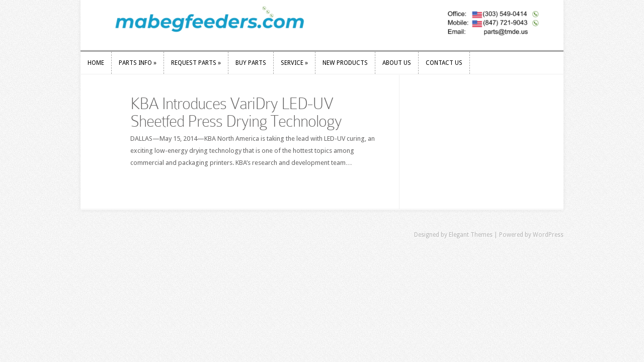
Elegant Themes (471, 235)
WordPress (548, 235)
